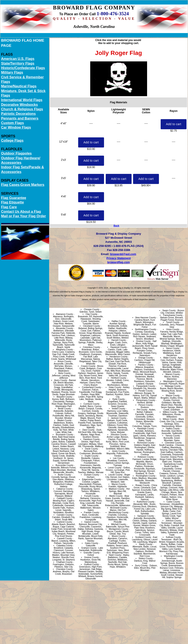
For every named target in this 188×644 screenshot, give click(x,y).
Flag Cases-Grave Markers (23, 185)
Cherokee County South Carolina (170, 444)
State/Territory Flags (18, 63)
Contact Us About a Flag (21, 212)
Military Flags (12, 72)
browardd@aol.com (123, 254)
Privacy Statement (119, 258)
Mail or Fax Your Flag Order (23, 216)
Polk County (146, 424)
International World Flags (22, 100)
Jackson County (119, 418)
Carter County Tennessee (170, 503)
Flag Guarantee (14, 198)
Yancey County (173, 436)
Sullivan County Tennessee (171, 538)
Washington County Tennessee (173, 557)
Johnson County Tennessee (171, 522)
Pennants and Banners (20, 118)
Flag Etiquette (12, 202)
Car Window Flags (16, 127)
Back (116, 226)
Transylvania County (173, 315)
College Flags (12, 140)
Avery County (61, 380)
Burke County (64, 475)
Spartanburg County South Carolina (173, 465)
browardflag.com (119, 262)
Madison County (117, 489)
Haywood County (118, 347)
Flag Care (9, 207)
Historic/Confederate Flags (23, 68)
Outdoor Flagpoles (16, 153)
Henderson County (119, 357)
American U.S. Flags (18, 59)
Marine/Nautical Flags (19, 86)
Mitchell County (118, 524)
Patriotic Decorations (18, 114)
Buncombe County (64, 465)
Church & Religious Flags (22, 109)
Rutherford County (146, 502)
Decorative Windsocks (19, 105)
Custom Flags (12, 123)
